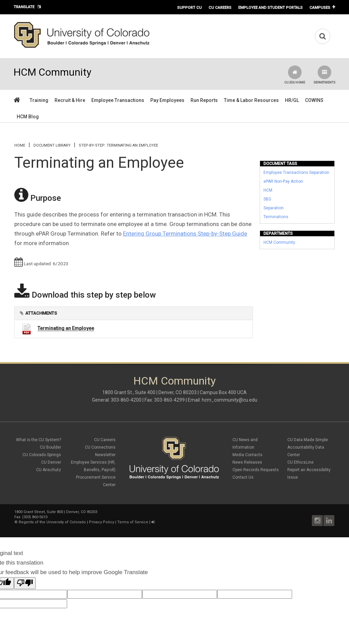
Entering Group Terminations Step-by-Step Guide (185, 234)
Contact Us (243, 477)
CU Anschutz (49, 470)
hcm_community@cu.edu (230, 400)
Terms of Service (133, 522)
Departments (324, 75)
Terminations (276, 217)
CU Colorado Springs (42, 455)
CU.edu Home (295, 75)
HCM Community (279, 242)
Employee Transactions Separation (296, 173)
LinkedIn (329, 521)
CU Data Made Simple (308, 440)
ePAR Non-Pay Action (283, 181)
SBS (267, 199)
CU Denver (51, 462)
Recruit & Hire (70, 100)
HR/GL (292, 100)
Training (39, 100)
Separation (274, 208)
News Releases (247, 462)
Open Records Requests (256, 470)
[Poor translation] (25, 583)
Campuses (320, 8)
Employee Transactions (118, 100)
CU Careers (220, 8)
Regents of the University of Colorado (52, 522)
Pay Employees (167, 100)
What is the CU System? (39, 440)
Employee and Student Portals (270, 8)
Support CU (189, 8)
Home (20, 145)
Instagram (317, 521)
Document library (52, 145)
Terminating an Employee (66, 329)
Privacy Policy (102, 522)
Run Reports (204, 100)
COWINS (314, 100)
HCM (268, 190)
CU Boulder (50, 447)
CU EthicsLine (300, 462)
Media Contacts (247, 455)
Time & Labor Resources (251, 100)
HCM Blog (28, 117)
